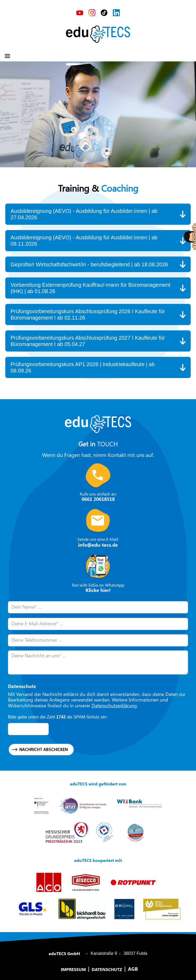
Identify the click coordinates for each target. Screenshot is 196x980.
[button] (7, 56)
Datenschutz (107, 969)
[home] (98, 34)
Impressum (73, 969)
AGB (133, 969)
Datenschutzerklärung (114, 705)
